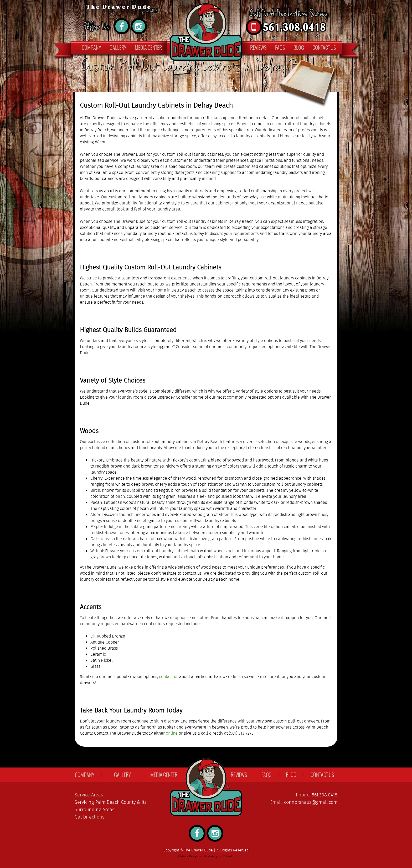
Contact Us (324, 47)
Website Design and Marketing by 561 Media (206, 856)
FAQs (280, 47)
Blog (299, 47)
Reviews (258, 47)
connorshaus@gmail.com (311, 802)
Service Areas (89, 795)
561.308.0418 (325, 795)
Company (91, 47)
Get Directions (89, 817)
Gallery (118, 47)
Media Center (148, 47)
